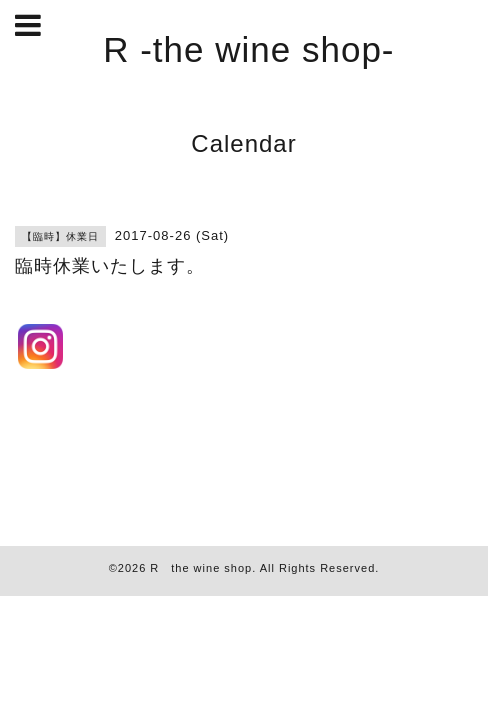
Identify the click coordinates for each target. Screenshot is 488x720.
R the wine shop (201, 568)
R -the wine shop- (248, 49)
